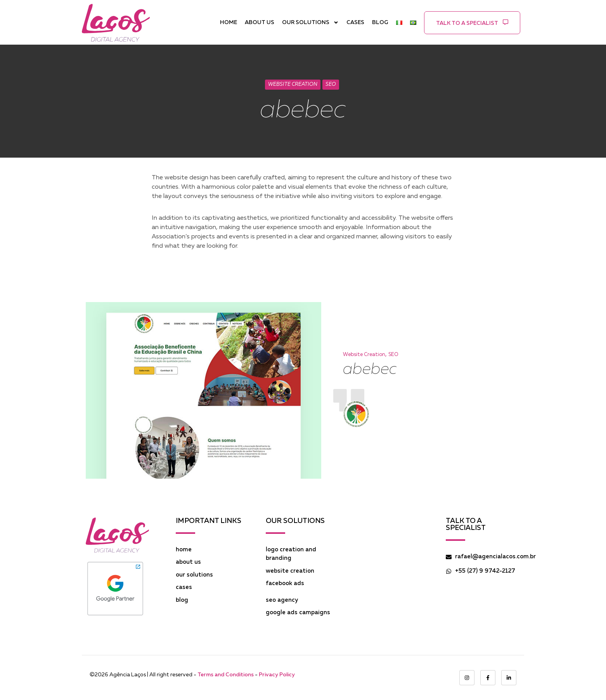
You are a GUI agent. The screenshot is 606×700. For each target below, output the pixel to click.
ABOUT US (260, 23)
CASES (355, 23)
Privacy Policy (277, 675)
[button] (472, 23)
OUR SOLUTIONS (310, 23)
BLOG (380, 23)
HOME (229, 23)
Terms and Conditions (226, 675)
